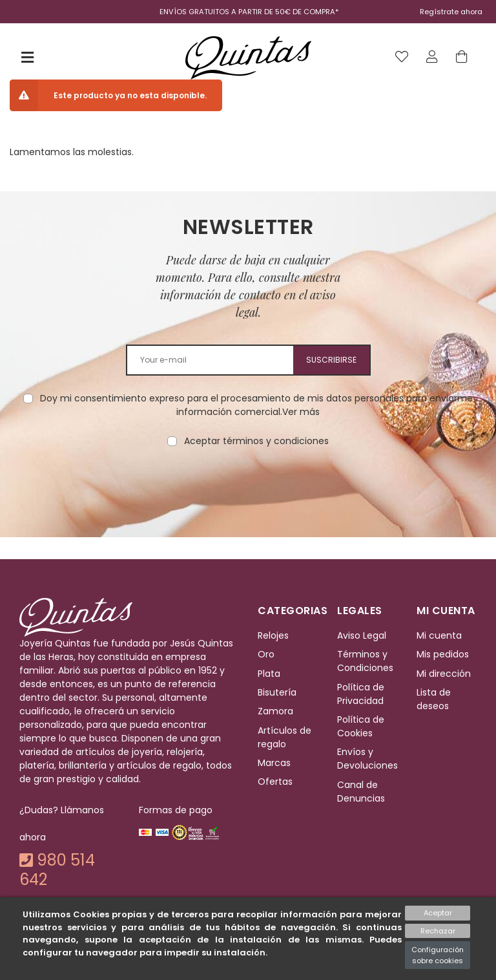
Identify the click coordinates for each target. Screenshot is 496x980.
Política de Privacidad (361, 694)
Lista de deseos (434, 699)
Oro (266, 654)
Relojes (273, 635)
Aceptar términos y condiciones (256, 441)
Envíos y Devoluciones (367, 759)
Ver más (301, 412)
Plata (269, 674)
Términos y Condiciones (365, 661)
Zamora (275, 711)
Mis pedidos (443, 654)
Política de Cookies (361, 726)
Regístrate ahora (451, 12)
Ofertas (275, 782)
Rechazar (438, 931)
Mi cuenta (439, 635)
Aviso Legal (362, 635)
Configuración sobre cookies (438, 955)
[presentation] (248, 489)
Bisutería (277, 692)
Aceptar (438, 913)
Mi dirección (444, 674)
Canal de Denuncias (361, 792)
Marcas (274, 763)
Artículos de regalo (284, 737)
